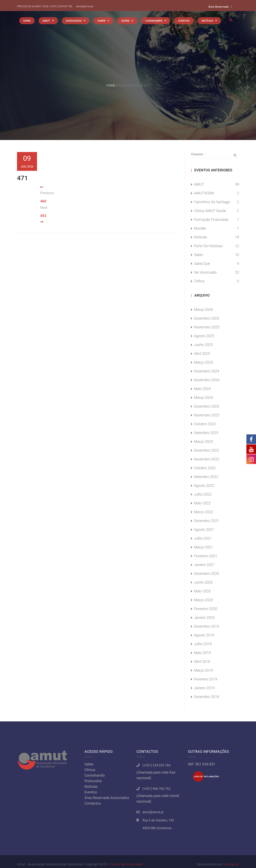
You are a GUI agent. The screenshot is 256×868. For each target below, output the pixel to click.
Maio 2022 (202, 503)
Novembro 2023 (207, 415)
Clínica (90, 770)
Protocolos (93, 781)
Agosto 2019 (204, 635)
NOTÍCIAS (207, 21)
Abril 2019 (202, 661)
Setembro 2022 (206, 477)
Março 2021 (203, 547)
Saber (199, 255)
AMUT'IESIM (204, 193)
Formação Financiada (211, 219)
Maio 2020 (202, 591)
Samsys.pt (231, 864)
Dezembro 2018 (206, 697)
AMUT (46, 21)
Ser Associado (205, 272)
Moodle (200, 228)
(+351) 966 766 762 (156, 789)
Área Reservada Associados (107, 798)
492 (43, 216)
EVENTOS (184, 21)
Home (111, 85)
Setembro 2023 (206, 433)
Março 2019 (203, 670)
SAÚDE (125, 21)
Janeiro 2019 (204, 688)
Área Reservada (218, 7)
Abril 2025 (202, 353)
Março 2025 (203, 362)
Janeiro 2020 (204, 617)
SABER (101, 21)
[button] (231, 21)
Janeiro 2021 (204, 565)
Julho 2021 (203, 538)
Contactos (93, 803)
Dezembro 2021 (206, 521)
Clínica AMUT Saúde (210, 211)
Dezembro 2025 (206, 318)
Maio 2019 (202, 653)
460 (43, 201)
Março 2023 (203, 441)
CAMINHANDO (154, 21)
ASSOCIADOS (74, 21)
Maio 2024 (202, 389)
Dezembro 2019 (206, 626)
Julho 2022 (203, 494)
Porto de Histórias (208, 246)
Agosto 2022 (204, 485)
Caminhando (95, 775)
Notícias (200, 237)
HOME (27, 21)
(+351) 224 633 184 (61, 6)
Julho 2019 (203, 644)
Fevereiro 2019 (206, 679)
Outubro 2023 (205, 424)
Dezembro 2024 (206, 371)
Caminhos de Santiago (212, 202)
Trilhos (199, 281)
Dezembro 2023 (206, 406)
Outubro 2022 (205, 468)
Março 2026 (203, 309)
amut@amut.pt (85, 6)
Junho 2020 (203, 582)
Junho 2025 (203, 345)
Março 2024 (203, 397)
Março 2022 (203, 512)
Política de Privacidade (126, 864)
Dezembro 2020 (206, 573)
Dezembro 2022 (206, 450)
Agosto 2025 (204, 336)
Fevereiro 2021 (206, 556)
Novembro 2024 (207, 380)
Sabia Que (202, 263)
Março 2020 (203, 600)
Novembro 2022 (207, 459)
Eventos (91, 792)
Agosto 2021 (204, 529)
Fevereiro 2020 (206, 609)
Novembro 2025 (207, 327)
